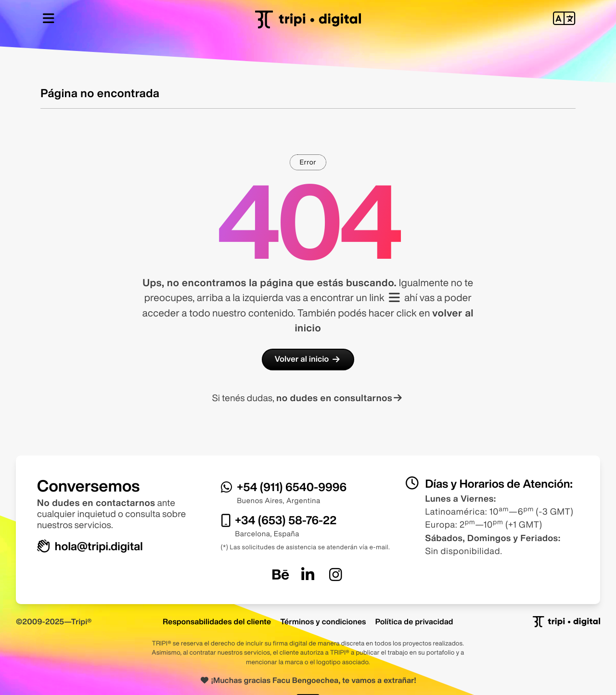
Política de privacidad (414, 621)
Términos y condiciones (323, 621)
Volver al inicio (308, 359)
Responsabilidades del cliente (217, 621)
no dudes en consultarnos (340, 398)
